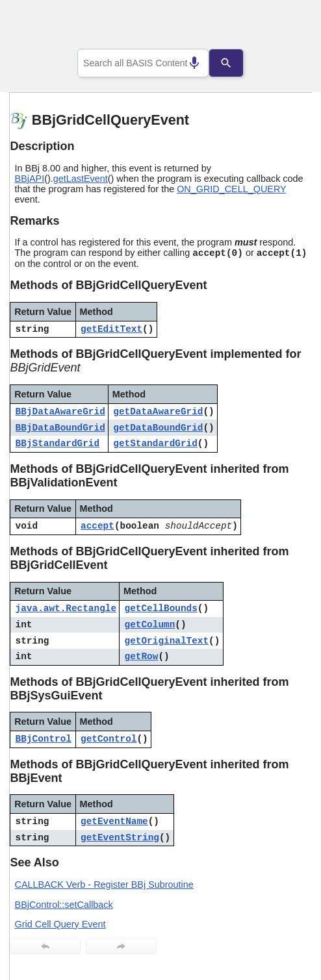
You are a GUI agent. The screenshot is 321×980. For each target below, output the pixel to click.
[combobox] (143, 63)
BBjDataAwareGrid (60, 412)
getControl (109, 739)
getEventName (114, 822)
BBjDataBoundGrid (60, 428)
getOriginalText (167, 641)
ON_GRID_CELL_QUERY (231, 189)
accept (97, 526)
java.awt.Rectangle (66, 609)
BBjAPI (30, 179)
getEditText (111, 329)
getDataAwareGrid (158, 412)
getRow (142, 657)
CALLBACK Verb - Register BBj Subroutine (104, 885)
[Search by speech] (185, 63)
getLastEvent (81, 179)
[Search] (235, 63)
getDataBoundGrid (158, 428)
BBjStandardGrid (58, 444)
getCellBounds (161, 609)
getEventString (120, 838)
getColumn (150, 625)
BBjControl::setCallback (64, 905)
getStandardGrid (155, 444)
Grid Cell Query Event (60, 924)
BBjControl (44, 739)
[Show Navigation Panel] (286, 27)
